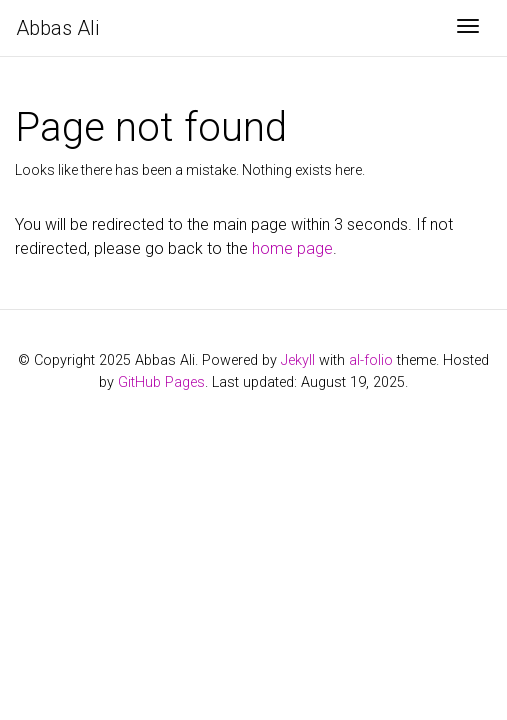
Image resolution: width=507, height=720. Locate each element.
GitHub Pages (161, 382)
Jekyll (298, 360)
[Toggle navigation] (468, 28)
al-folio (371, 360)
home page (292, 248)
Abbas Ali (57, 28)
